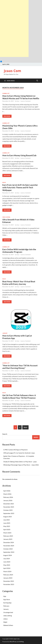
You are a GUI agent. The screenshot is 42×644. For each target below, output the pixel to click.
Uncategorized (8, 612)
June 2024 (7, 562)
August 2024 (8, 555)
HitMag (21, 642)
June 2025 (7, 523)
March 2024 (7, 571)
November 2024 (9, 546)
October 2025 (8, 510)
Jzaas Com (12, 71)
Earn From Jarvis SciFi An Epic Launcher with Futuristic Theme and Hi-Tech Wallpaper (20, 187)
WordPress (13, 642)
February (6, 606)
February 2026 (8, 497)
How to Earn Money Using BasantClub (19, 155)
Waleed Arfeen (8, 625)
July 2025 (7, 520)
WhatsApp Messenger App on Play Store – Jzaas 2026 (21, 465)
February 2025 (8, 536)
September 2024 (9, 552)
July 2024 (7, 559)
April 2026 (7, 491)
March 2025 (7, 533)
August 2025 (8, 517)
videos (5, 619)
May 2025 (7, 526)
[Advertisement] (14, 28)
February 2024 (8, 575)
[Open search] (37, 81)
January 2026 (8, 500)
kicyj (18, 101)
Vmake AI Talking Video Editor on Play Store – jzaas (20, 462)
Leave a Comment (26, 101)
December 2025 (9, 504)
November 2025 (9, 507)
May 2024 (7, 565)
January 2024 (8, 578)
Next (25, 427)
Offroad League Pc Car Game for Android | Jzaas (19, 453)
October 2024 (8, 549)
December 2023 (9, 581)
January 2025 (8, 539)
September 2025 (9, 513)
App (5, 596)
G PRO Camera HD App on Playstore (15, 450)
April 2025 (7, 529)
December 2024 (9, 542)
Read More (6, 116)
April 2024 (7, 568)
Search (5, 434)
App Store (7, 599)
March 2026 (7, 494)
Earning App (6, 93)
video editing (6, 217)
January (5, 333)
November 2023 (9, 584)
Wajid (4, 182)
